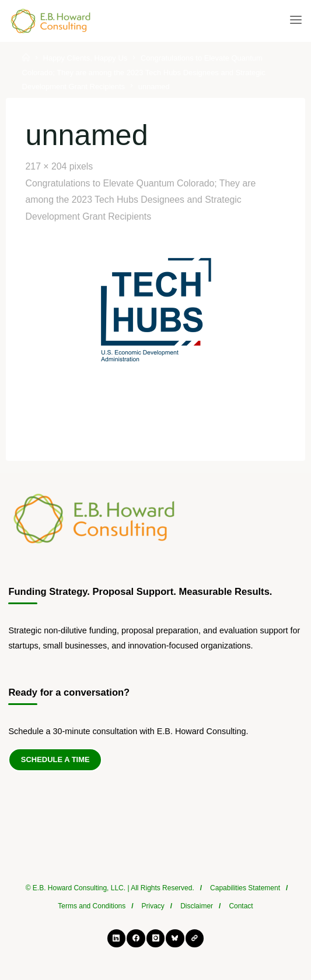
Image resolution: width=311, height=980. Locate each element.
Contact (241, 906)
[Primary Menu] (296, 20)
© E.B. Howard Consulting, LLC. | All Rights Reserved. (110, 888)
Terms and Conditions (92, 906)
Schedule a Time (55, 759)
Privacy (153, 906)
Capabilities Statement (245, 888)
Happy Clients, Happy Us (85, 59)
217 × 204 (47, 166)
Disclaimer (197, 906)
